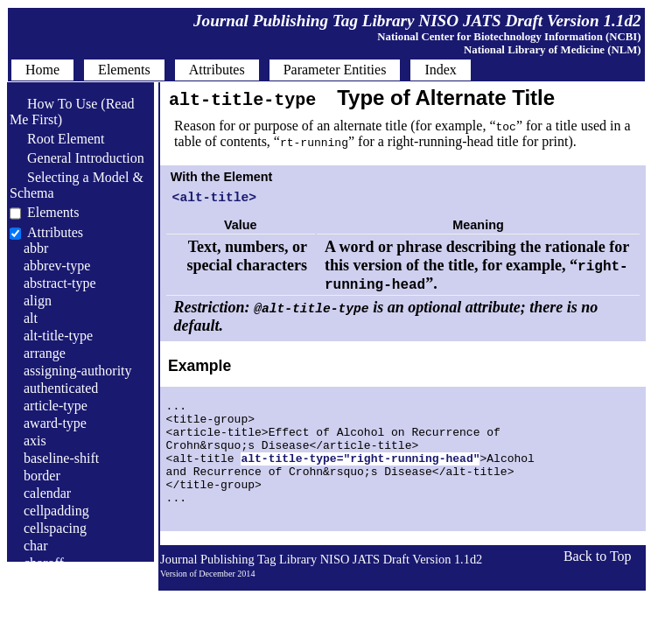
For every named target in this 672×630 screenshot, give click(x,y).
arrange (45, 353)
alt (31, 318)
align (38, 301)
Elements (53, 212)
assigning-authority (78, 371)
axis (35, 441)
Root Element (57, 139)
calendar (47, 493)
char (36, 546)
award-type (55, 423)
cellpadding (56, 511)
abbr (36, 248)
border (42, 476)
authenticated (61, 388)
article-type (56, 406)
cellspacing (55, 528)
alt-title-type (58, 336)
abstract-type (60, 283)
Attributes (55, 232)
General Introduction (77, 158)
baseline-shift (61, 458)
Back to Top (598, 587)
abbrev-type (57, 266)
